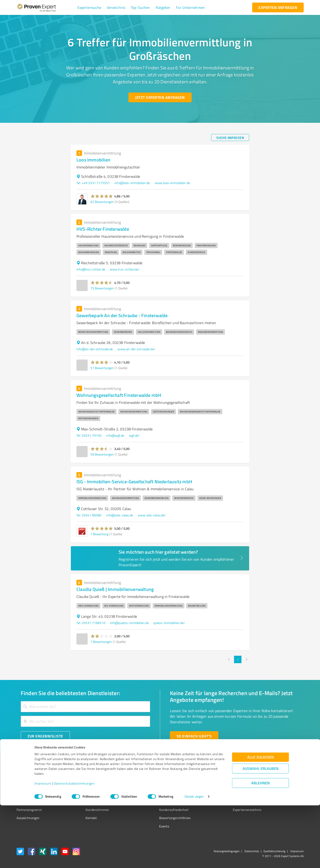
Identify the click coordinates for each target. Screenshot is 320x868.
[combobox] (86, 707)
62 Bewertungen (102, 202)
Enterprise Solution (30, 801)
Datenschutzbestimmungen (74, 846)
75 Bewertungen (102, 288)
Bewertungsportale (155, 793)
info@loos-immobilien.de (132, 183)
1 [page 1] (238, 659)
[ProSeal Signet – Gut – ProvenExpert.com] (286, 785)
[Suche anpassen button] (230, 137)
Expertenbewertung (220, 801)
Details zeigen (194, 859)
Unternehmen (87, 785)
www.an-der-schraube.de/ (136, 349)
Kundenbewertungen (157, 801)
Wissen (147, 777)
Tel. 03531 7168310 (91, 623)
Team (81, 793)
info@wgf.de (115, 435)
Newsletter (214, 785)
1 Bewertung (99, 534)
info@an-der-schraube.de (95, 349)
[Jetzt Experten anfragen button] (160, 97)
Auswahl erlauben (261, 831)
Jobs (80, 801)
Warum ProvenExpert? (93, 777)
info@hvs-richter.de (91, 269)
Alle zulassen (261, 820)
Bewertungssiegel (29, 777)
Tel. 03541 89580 (89, 515)
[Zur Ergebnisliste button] (45, 736)
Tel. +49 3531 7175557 (93, 183)
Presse (211, 777)
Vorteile (22, 793)
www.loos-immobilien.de (172, 183)
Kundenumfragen (29, 785)
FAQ (145, 785)
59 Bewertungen (102, 454)
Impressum (43, 846)
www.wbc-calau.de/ (152, 515)
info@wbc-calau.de (120, 515)
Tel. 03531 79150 (89, 435)
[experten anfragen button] (278, 7)
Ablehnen (260, 846)
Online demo (215, 793)
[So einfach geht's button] (194, 736)
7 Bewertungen (101, 642)
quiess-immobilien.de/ (169, 623)
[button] (89, 7)
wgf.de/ (134, 435)
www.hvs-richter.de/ (125, 269)
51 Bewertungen (102, 368)
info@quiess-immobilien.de (129, 623)
